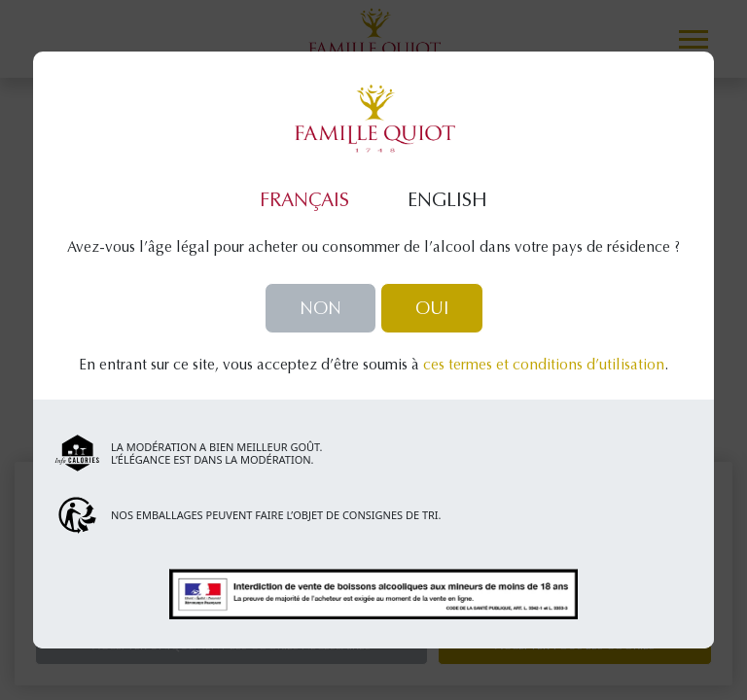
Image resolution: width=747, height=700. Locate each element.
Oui (432, 310)
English (447, 201)
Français (304, 201)
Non (320, 310)
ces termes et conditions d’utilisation (544, 366)
